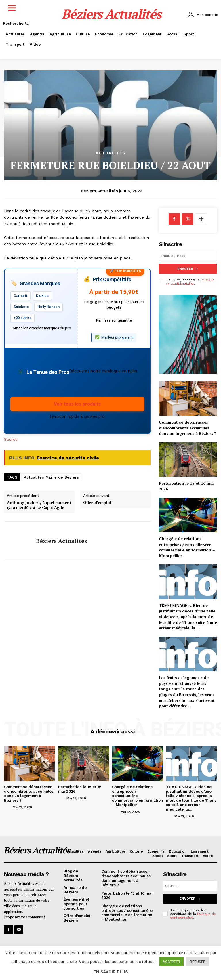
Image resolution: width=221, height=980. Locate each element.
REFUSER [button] (198, 962)
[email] (188, 256)
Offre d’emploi (97, 503)
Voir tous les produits (77, 404)
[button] (17, 23)
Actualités (110, 153)
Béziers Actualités (99, 191)
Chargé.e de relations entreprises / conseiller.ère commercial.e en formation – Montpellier (187, 547)
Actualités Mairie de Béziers (51, 477)
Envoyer (188, 269)
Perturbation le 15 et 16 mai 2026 (80, 789)
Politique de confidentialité (190, 282)
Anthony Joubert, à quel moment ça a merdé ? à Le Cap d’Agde (39, 505)
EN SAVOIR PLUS (111, 972)
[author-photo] (8, 807)
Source (11, 439)
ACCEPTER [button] (171, 962)
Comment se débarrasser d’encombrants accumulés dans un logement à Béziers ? (187, 428)
